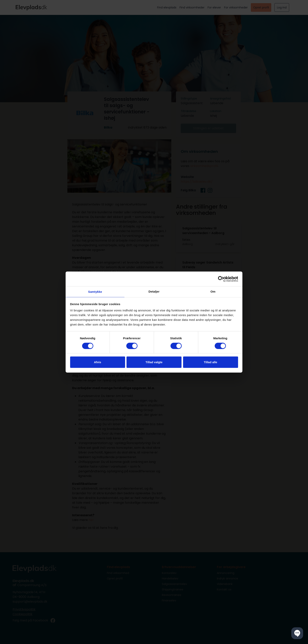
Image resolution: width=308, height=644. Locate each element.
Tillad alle (210, 363)
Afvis (98, 363)
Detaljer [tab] (154, 291)
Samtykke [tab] (95, 292)
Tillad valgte (154, 363)
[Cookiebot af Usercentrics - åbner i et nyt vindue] (221, 278)
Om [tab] (213, 291)
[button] (297, 633)
